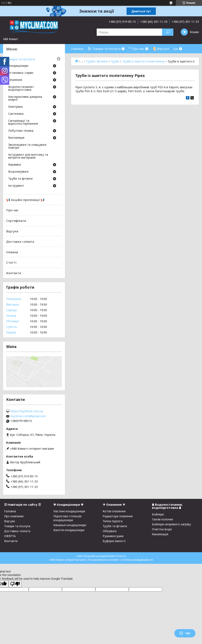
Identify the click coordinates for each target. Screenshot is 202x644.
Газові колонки (162, 519)
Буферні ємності (114, 541)
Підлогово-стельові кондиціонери (67, 518)
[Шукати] (168, 32)
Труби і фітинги (97, 61)
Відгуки (12, 231)
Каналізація (160, 534)
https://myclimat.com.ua (27, 411)
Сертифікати (16, 221)
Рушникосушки (113, 536)
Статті (11, 262)
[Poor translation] (15, 584)
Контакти (14, 273)
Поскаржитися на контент (103, 560)
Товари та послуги (20, 59)
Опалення (15, 80)
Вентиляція (16, 138)
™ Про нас (136, 49)
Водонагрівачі (18, 172)
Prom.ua (121, 556)
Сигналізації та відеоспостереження (23, 122)
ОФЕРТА (10, 536)
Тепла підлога (113, 521)
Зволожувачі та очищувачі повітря (27, 146)
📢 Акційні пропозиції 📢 (25, 200)
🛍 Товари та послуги (104, 49)
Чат (185, 633)
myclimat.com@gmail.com (28, 416)
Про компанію (14, 516)
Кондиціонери (18, 66)
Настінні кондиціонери (69, 511)
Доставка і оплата (20, 241)
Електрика (15, 107)
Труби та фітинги (20, 179)
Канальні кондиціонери (70, 525)
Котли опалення (114, 511)
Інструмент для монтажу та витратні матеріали (28, 156)
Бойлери (158, 514)
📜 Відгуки (161, 49)
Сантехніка (16, 114)
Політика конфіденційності (137, 560)
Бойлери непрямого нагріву (171, 524)
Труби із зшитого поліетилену (143, 61)
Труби (115, 61)
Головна (77, 49)
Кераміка (15, 165)
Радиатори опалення (118, 516)
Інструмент (16, 186)
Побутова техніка (21, 131)
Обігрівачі (110, 531)
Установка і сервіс (21, 73)
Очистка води (162, 529)
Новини (12, 252)
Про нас (12, 210)
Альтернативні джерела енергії (25, 98)
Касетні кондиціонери (69, 530)
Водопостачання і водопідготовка (21, 88)
